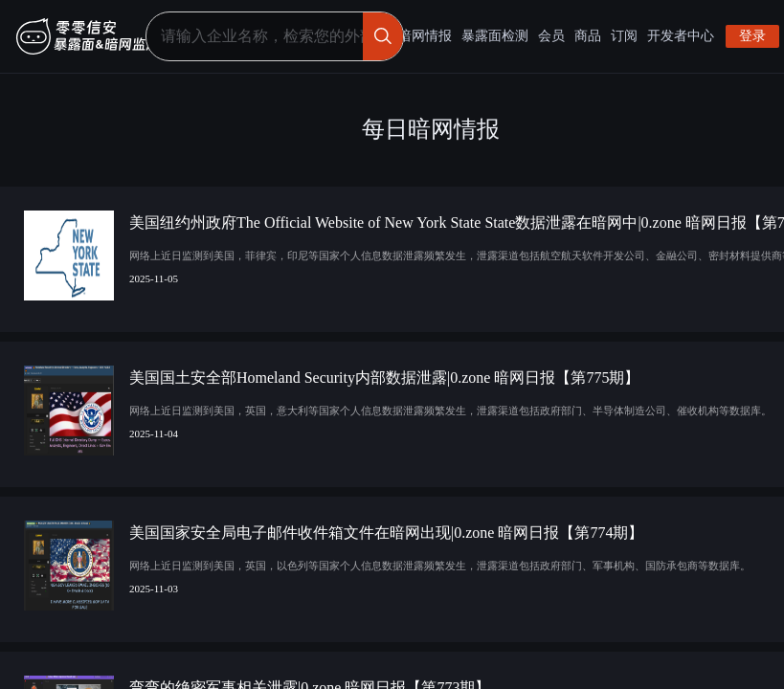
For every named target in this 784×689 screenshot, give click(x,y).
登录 (752, 36)
